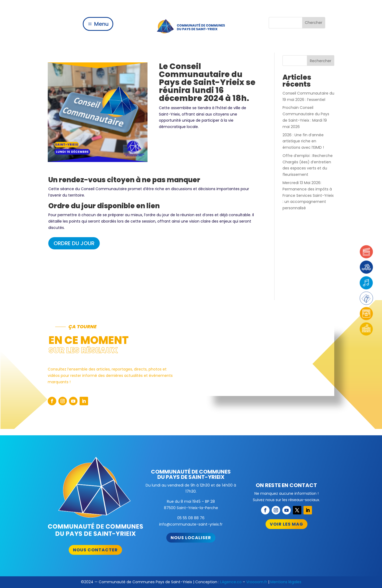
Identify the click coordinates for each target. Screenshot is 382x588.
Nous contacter (95, 550)
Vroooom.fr (257, 582)
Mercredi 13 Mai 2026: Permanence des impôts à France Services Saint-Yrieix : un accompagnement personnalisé (308, 195)
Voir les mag (286, 524)
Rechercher (321, 61)
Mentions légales (286, 582)
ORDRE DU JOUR (74, 243)
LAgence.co (231, 582)
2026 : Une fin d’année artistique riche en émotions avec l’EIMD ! (303, 141)
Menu (101, 24)
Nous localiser (191, 538)
